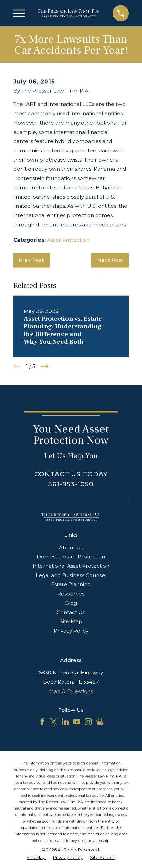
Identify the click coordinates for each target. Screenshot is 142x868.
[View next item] (44, 366)
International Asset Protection (71, 566)
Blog (71, 603)
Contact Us (71, 612)
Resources (71, 594)
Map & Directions (71, 691)
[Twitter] (54, 722)
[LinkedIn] (65, 722)
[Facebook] (42, 722)
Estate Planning (71, 584)
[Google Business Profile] (100, 722)
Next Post (110, 260)
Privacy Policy (71, 631)
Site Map (71, 621)
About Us (71, 548)
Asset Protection (68, 240)
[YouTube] (77, 722)
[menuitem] (36, 857)
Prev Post (31, 260)
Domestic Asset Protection (71, 557)
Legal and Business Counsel (71, 575)
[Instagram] (88, 722)
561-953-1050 (71, 484)
